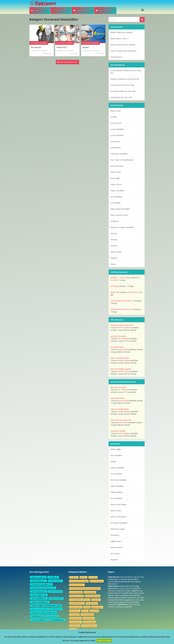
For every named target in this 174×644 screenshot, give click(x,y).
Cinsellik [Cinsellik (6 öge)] (53, 577)
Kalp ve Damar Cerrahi (119, 215)
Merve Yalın (123, 422)
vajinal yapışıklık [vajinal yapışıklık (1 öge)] (87, 615)
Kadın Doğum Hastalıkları (120, 209)
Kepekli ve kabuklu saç (119, 79)
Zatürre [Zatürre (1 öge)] (84, 577)
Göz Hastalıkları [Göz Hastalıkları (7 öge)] (39, 598)
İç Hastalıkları (115, 203)
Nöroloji (114, 233)
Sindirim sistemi (116, 547)
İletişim (101, 10)
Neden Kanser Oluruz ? (119, 39)
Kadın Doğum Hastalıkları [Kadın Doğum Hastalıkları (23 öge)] (46, 606)
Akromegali (36, 47)
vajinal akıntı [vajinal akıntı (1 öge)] (75, 626)
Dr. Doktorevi (43, 51)
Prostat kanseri (116, 57)
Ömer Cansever (124, 328)
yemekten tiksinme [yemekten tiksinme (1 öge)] (77, 603)
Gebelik (113, 462)
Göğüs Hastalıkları (117, 191)
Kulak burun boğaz (118, 529)
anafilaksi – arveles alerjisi (120, 278)
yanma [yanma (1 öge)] (87, 607)
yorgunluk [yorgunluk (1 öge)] (96, 600)
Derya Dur (135, 79)
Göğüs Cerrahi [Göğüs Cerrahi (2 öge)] (56, 598)
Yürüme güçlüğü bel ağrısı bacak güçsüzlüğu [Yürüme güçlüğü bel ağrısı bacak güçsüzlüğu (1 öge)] (85, 589)
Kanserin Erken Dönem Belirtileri (123, 45)
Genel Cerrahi (116, 172)
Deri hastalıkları (116, 455)
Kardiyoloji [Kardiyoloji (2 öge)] (57, 609)
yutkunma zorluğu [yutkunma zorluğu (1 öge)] (77, 596)
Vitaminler (114, 560)
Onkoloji (114, 240)
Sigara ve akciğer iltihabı (120, 358)
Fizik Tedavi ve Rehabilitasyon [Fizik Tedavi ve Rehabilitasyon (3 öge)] (43, 588)
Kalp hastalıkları (116, 492)
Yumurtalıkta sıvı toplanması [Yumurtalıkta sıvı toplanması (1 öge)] (80, 600)
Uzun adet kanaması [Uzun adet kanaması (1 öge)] (89, 626)
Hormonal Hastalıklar (39, 43)
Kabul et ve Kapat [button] (104, 641)
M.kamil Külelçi (124, 360)
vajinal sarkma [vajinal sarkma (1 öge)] (89, 618)
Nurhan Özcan (124, 371)
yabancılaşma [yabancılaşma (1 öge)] (97, 607)
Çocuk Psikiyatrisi (117, 135)
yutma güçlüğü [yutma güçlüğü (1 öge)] (90, 592)
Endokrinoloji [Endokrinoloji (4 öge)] (56, 581)
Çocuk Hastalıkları (117, 129)
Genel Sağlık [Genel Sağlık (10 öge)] (39, 595)
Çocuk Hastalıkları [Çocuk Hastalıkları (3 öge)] (39, 620)
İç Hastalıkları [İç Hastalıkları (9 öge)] (57, 620)
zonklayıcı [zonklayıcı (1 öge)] (74, 577)
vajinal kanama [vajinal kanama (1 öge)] (90, 622)
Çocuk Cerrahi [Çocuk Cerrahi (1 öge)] (52, 616)
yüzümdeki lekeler (117, 91)
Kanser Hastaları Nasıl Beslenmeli (123, 51)
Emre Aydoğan (124, 433)
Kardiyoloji (114, 221)
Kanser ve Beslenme (118, 517)
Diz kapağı (114, 286)
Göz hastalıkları (116, 474)
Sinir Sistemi (115, 554)
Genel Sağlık (115, 178)
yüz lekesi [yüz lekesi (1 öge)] (93, 577)
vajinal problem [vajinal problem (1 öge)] (76, 622)
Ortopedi (114, 246)
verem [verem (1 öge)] (85, 611)
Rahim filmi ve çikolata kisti (121, 420)
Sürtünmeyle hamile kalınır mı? (122, 301)
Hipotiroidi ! (62, 47)
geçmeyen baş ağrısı (118, 336)
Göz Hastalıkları (116, 197)
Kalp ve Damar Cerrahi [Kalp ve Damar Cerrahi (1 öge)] (40, 609)
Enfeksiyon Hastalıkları (119, 154)
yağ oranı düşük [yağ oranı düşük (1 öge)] (76, 607)
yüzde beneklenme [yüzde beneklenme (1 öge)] (77, 585)
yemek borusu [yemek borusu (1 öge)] (92, 603)
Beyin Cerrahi (116, 111)
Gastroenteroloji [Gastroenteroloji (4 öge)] (39, 591)
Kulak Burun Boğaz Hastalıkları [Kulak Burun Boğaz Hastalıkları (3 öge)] (43, 613)
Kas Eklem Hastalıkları (119, 523)
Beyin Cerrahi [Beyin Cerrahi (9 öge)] (38, 577)
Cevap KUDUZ (116, 85)
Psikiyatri (114, 258)
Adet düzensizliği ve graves (121, 369)
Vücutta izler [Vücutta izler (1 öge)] (75, 611)
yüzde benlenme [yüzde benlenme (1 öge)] (97, 581)
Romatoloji (115, 535)
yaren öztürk (123, 349)
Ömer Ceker (130, 85)
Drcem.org (135, 604)
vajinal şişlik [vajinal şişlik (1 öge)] (75, 615)
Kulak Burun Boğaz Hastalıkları (122, 227)
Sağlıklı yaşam (81, 10)
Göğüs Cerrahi (116, 184)
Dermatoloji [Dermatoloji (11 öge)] (39, 581)
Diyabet (86, 47)
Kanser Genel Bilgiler (118, 504)
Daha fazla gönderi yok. (67, 62)
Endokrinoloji (115, 148)
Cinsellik (113, 117)
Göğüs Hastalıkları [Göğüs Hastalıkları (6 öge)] (40, 602)
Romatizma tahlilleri (118, 431)
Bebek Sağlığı (116, 449)
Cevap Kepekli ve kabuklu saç (122, 70)
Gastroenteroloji (117, 166)
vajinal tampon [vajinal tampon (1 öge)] (76, 618)
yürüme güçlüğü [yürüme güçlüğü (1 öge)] (76, 592)
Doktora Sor (38, 10)
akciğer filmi (115, 292)
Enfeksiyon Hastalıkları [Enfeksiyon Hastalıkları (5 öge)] (41, 584)
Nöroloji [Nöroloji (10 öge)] (37, 616)
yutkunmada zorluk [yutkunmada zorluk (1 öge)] (93, 596)
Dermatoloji (115, 141)
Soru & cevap (59, 10)
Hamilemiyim (115, 97)
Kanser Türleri (116, 511)
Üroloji (113, 264)
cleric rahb (132, 91)
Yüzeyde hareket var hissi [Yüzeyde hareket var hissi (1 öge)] (79, 581)
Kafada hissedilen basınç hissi (122, 309)
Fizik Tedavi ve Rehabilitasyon (122, 160)
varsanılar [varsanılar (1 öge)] (94, 611)
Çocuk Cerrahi (116, 123)
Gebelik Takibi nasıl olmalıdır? (122, 32)
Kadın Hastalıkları (117, 486)
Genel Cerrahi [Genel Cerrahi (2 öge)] (56, 591)
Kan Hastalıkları (116, 498)
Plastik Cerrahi (116, 252)
